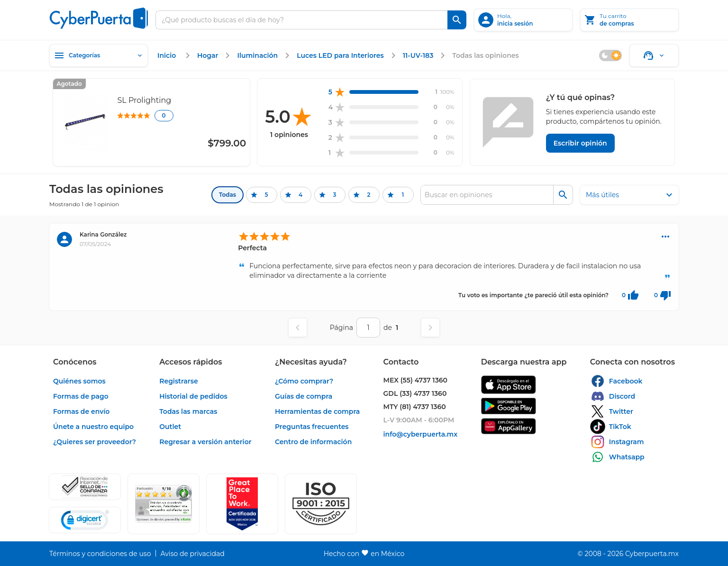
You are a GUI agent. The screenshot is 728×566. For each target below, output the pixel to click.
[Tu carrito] (629, 20)
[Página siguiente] (430, 328)
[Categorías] (99, 55)
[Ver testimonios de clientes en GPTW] (242, 504)
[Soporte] (654, 55)
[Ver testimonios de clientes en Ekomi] (164, 504)
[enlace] (168, 55)
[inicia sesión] (523, 20)
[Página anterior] (298, 328)
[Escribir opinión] (580, 143)
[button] (321, 504)
